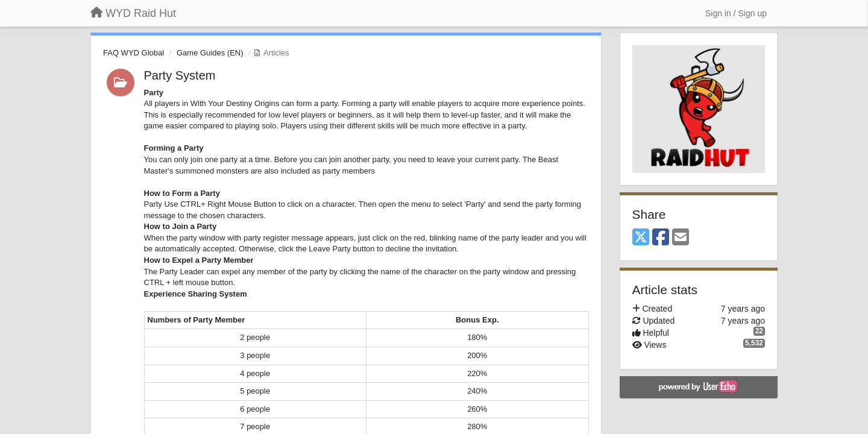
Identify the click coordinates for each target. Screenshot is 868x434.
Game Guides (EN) (210, 53)
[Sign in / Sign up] (736, 13)
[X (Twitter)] (641, 238)
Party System (180, 75)
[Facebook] (661, 238)
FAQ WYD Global (134, 53)
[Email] (681, 238)
